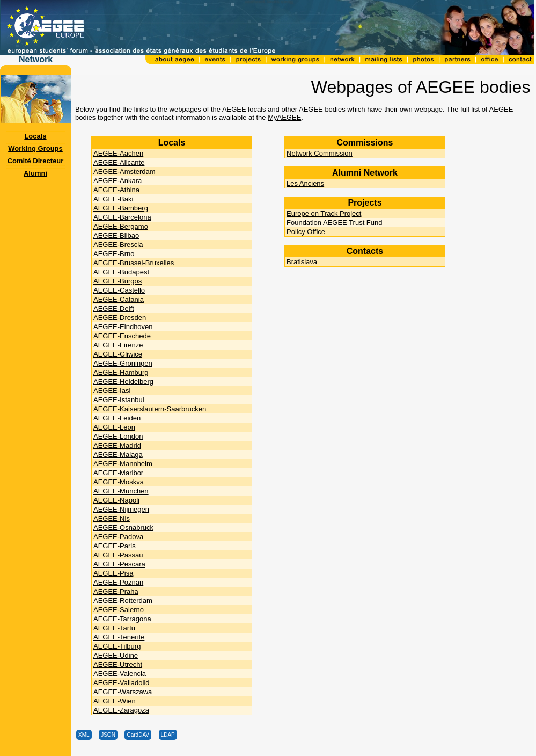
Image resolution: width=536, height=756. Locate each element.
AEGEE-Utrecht (118, 664)
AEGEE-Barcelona (122, 217)
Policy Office (306, 232)
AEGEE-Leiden (117, 418)
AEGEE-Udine (116, 655)
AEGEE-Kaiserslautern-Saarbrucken (150, 409)
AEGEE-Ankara (118, 181)
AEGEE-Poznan (118, 582)
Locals (35, 136)
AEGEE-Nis (112, 518)
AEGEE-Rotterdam (123, 601)
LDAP (168, 735)
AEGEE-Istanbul (119, 400)
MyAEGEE (284, 117)
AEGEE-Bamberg (121, 208)
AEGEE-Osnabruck (123, 528)
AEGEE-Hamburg (121, 372)
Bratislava (302, 262)
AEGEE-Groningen (123, 363)
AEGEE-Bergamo (121, 226)
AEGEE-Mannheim (123, 464)
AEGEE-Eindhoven (123, 327)
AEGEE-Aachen (118, 153)
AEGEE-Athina (116, 190)
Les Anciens (305, 183)
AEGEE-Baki (113, 199)
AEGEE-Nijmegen (121, 509)
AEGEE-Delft (114, 308)
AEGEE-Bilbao (116, 235)
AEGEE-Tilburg (117, 646)
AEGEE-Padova (118, 537)
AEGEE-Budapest (121, 272)
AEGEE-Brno (114, 254)
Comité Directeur (36, 161)
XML (84, 735)
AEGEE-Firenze (118, 345)
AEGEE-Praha (116, 591)
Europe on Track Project (324, 213)
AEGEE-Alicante (119, 162)
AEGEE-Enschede (122, 336)
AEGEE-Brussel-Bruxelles (134, 263)
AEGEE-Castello (119, 290)
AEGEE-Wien (115, 701)
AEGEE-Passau (118, 555)
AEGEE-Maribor (118, 473)
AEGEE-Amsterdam (124, 172)
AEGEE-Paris (115, 546)
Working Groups (35, 148)
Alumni (35, 173)
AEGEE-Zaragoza (121, 710)
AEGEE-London (118, 436)
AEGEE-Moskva (119, 482)
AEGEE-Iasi (112, 391)
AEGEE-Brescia (118, 245)
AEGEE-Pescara (119, 564)
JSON (108, 735)
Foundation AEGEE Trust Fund (335, 223)
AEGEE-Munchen (121, 491)
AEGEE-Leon (114, 427)
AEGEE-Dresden (120, 318)
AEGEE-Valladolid (122, 683)
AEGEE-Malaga (118, 455)
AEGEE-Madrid (117, 445)
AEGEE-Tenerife (119, 637)
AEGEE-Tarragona (122, 619)
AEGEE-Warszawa (123, 692)
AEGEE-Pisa (113, 573)
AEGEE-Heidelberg (123, 381)
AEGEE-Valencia (120, 674)
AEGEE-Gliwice (118, 354)
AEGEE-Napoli (116, 500)
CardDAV (138, 735)
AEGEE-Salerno (119, 610)
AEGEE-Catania (119, 299)
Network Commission (320, 153)
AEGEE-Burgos (118, 281)
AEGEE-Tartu (114, 628)
